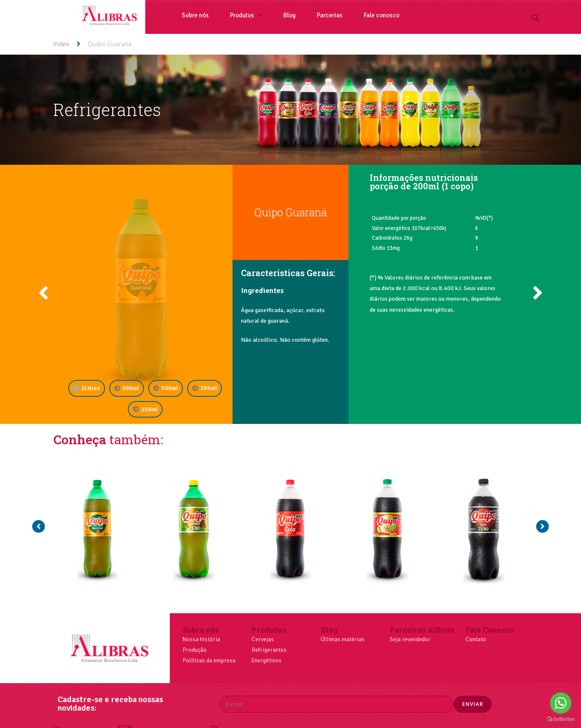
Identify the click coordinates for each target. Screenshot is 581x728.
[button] (535, 18)
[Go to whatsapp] (561, 703)
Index (61, 44)
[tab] (87, 388)
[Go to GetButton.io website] (561, 719)
